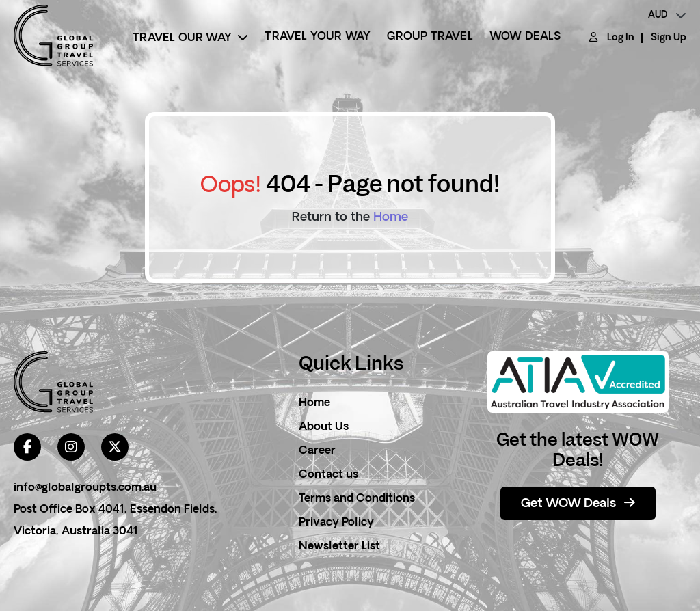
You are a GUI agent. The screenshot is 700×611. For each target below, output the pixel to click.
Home (391, 218)
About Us (324, 427)
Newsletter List (339, 547)
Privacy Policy (336, 523)
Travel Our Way (190, 38)
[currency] (667, 16)
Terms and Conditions (357, 499)
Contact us (328, 475)
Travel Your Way (318, 37)
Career (317, 451)
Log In (621, 38)
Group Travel (430, 37)
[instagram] (71, 447)
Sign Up (669, 38)
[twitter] (115, 447)
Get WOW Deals (578, 504)
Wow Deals (525, 37)
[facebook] (27, 447)
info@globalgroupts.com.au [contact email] (85, 488)
